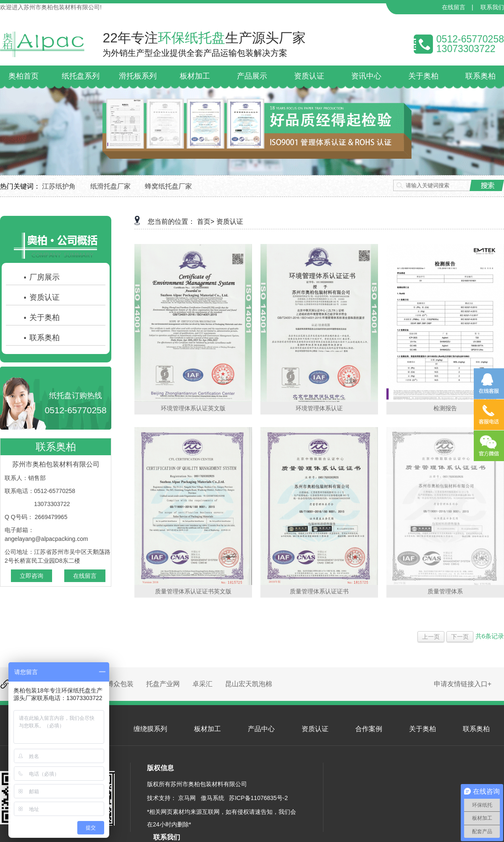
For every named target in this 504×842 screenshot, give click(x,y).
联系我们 (492, 7)
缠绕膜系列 (150, 729)
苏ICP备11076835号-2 (258, 798)
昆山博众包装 (113, 684)
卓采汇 (202, 684)
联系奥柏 (41, 338)
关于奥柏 (41, 317)
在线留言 (454, 7)
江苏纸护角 (59, 186)
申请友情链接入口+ (463, 684)
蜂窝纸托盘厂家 (168, 186)
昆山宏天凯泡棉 (249, 684)
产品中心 (261, 729)
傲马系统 (213, 798)
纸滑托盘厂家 (110, 186)
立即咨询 (31, 576)
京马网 (187, 798)
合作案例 (369, 729)
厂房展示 (41, 277)
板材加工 (207, 729)
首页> (206, 222)
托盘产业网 (163, 684)
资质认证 (41, 297)
